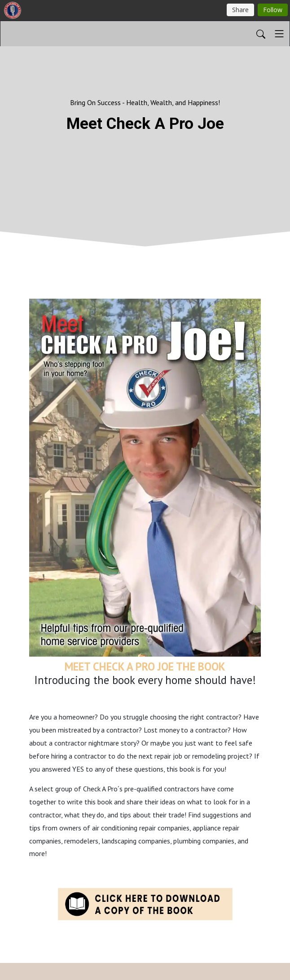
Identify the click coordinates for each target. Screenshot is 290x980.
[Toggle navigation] (279, 34)
